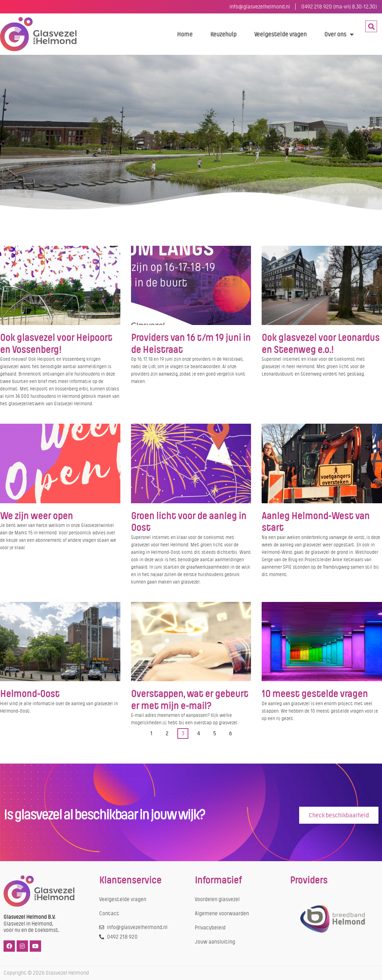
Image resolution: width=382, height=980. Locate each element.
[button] (371, 26)
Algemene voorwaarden (222, 914)
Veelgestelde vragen (280, 34)
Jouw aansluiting (215, 942)
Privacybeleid (210, 928)
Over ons (339, 34)
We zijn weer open (36, 516)
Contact (109, 914)
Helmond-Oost (30, 694)
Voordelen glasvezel (217, 899)
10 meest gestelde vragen (315, 694)
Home (185, 34)
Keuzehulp (223, 34)
